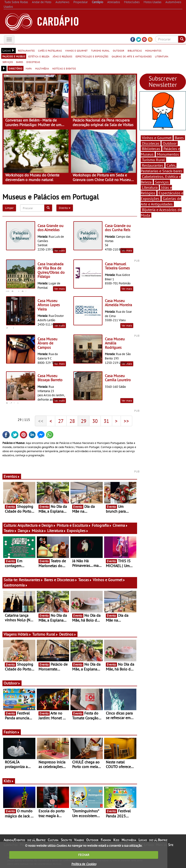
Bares (179, 138)
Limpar (9, 208)
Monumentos (168, 154)
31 (106, 421)
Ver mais (127, 250)
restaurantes (26, 50)
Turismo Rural (45, 634)
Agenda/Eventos (14, 840)
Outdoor (12, 683)
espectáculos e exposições (92, 56)
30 (95, 421)
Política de (84, 864)
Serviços (162, 182)
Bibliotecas (151, 149)
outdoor (119, 50)
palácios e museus (14, 56)
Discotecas (151, 143)
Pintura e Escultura (74, 525)
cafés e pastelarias (50, 50)
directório (15, 68)
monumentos (153, 50)
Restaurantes (31, 580)
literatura (162, 56)
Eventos (12, 476)
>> (126, 421)
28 (72, 421)
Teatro (10, 531)
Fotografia (102, 525)
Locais (143, 840)
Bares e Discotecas (61, 580)
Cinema (120, 525)
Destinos (68, 634)
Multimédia (129, 840)
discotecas (33, 62)
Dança (24, 531)
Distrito (65, 208)
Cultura (53, 840)
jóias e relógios (62, 56)
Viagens (79, 840)
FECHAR (84, 855)
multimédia (42, 68)
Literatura (57, 531)
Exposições (78, 531)
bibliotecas (135, 50)
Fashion (12, 732)
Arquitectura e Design (37, 525)
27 (61, 421)
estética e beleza (39, 56)
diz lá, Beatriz (36, 840)
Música (39, 531)
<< (41, 421)
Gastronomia (16, 585)
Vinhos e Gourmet (109, 580)
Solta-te (66, 840)
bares (20, 62)
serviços (8, 62)
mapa (29, 68)
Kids (9, 781)
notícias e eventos (64, 68)
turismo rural (100, 50)
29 (84, 421)
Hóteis (24, 634)
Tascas (85, 580)
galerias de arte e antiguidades (132, 56)
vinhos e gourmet (76, 50)
